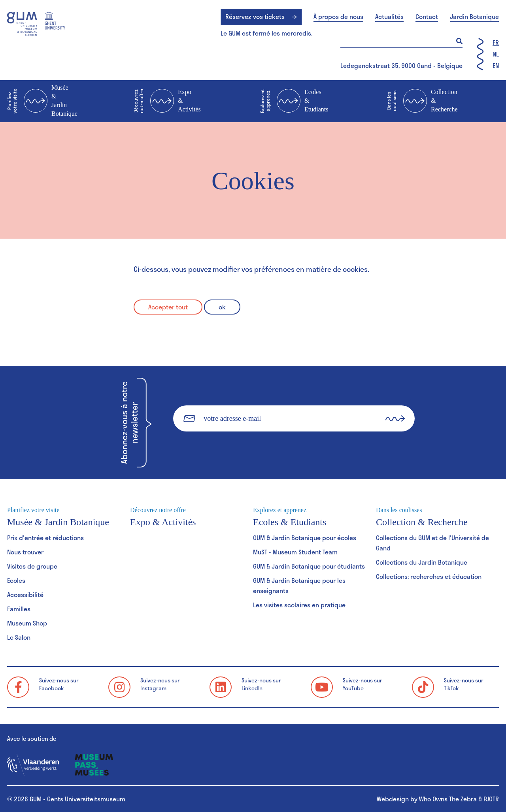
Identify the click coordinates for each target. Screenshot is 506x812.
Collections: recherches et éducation (429, 576)
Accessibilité (25, 594)
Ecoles (16, 580)
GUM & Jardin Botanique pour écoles (305, 538)
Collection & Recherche (422, 101)
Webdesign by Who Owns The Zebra (427, 799)
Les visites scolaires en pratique (299, 605)
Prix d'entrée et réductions (45, 538)
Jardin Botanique (474, 17)
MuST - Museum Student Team (295, 552)
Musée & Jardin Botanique (42, 101)
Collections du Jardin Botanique (422, 562)
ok (222, 307)
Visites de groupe (32, 566)
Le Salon (19, 637)
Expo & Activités (167, 101)
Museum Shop (27, 623)
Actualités (389, 17)
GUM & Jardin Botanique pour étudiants (309, 566)
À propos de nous (338, 17)
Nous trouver (25, 552)
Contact (427, 17)
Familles (19, 609)
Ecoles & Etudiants (294, 101)
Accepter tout (168, 307)
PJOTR (491, 799)
